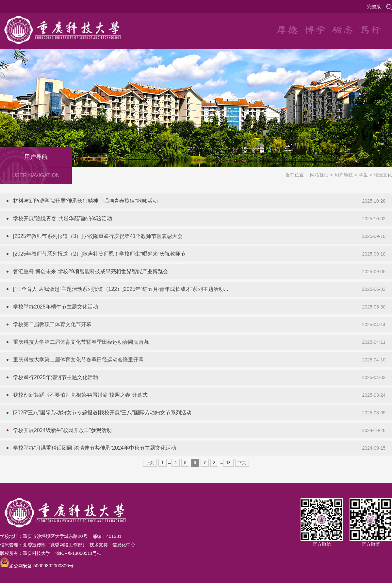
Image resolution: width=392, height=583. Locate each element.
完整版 (374, 7)
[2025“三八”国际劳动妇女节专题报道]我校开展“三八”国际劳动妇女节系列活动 (102, 413)
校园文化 (383, 175)
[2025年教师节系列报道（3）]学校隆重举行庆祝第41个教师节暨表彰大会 (98, 236)
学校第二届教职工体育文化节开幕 (52, 324)
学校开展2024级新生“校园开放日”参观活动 (62, 430)
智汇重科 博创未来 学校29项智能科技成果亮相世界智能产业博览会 (91, 271)
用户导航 (344, 175)
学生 (363, 175)
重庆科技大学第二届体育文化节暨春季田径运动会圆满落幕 (81, 342)
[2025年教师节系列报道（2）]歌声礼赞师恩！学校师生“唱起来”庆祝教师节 (99, 254)
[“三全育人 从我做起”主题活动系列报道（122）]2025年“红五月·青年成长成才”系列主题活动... (121, 289)
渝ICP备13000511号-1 (78, 553)
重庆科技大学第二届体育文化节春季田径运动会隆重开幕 (78, 360)
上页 (150, 463)
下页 (242, 463)
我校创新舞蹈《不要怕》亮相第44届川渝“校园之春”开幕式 (80, 395)
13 (228, 463)
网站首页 (319, 175)
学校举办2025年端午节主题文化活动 (56, 307)
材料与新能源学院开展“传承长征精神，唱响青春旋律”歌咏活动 (85, 201)
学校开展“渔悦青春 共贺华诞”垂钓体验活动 (63, 218)
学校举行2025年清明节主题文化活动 (56, 377)
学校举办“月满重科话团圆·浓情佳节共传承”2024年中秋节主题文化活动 (95, 448)
